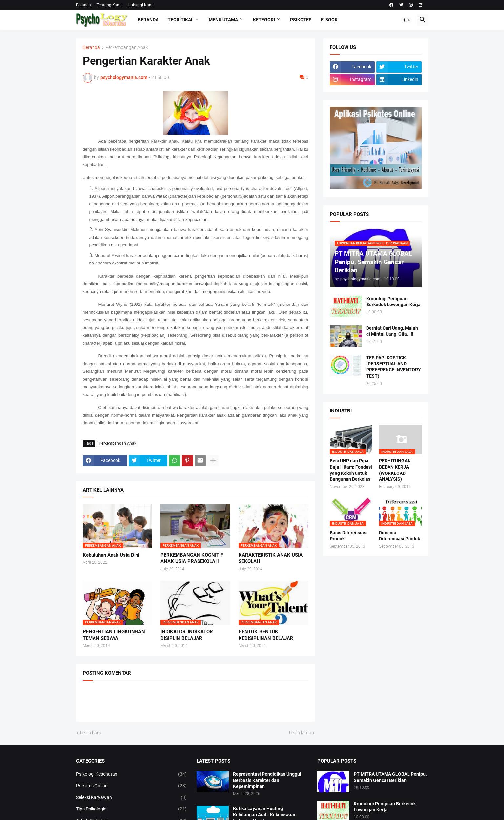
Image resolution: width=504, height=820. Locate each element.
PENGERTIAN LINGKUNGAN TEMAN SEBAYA (114, 635)
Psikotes (301, 20)
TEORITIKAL (181, 20)
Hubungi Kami (141, 5)
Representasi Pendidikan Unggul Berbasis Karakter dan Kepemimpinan (267, 780)
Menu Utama (223, 20)
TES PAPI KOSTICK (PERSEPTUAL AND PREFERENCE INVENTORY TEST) (394, 367)
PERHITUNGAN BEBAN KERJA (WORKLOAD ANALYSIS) (395, 470)
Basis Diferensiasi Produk (349, 536)
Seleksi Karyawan (132, 798)
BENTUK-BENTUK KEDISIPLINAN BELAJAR (266, 635)
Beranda (84, 5)
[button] (407, 20)
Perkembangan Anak (127, 47)
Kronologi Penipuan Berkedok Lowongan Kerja (393, 302)
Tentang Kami (109, 5)
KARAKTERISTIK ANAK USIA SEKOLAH (271, 558)
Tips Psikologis (132, 809)
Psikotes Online (132, 786)
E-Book (329, 20)
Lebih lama (300, 733)
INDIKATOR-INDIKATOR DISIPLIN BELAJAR (187, 635)
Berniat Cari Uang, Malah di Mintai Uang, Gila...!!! (392, 331)
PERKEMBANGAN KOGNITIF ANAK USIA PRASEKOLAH (192, 558)
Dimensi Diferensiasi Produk (399, 536)
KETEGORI (264, 20)
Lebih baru (91, 733)
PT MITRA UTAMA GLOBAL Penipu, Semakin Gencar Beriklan (390, 777)
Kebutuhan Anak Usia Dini (111, 555)
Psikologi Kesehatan (132, 774)
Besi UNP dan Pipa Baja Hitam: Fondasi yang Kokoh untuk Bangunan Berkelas (351, 470)
